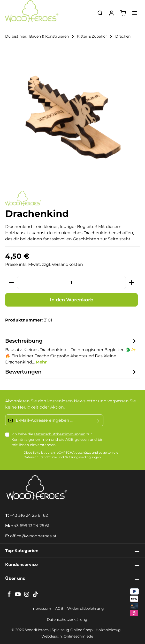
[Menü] (135, 13)
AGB (70, 439)
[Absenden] (98, 420)
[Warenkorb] (123, 13)
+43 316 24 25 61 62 (29, 515)
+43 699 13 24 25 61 (30, 526)
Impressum (41, 608)
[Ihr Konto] (111, 13)
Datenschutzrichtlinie (40, 457)
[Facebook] (10, 596)
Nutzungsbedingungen (83, 457)
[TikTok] (35, 596)
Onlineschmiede (78, 636)
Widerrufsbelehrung (86, 608)
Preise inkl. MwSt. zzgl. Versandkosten (44, 264)
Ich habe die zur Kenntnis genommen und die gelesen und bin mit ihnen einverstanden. (57, 439)
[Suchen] (100, 13)
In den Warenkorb (72, 300)
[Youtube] (18, 596)
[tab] (71, 351)
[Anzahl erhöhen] (132, 282)
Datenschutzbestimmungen (60, 434)
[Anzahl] (71, 282)
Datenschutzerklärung (67, 620)
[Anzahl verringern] (11, 282)
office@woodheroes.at (33, 536)
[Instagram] (27, 596)
